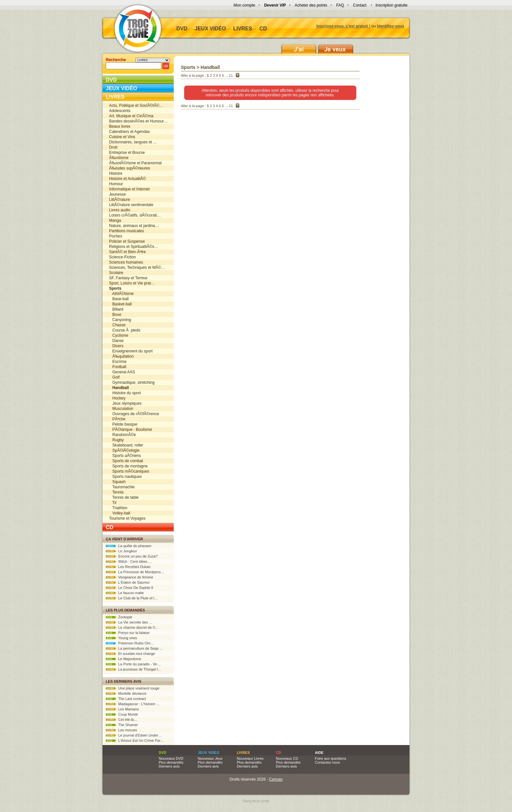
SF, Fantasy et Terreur (128, 278)
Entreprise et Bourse (127, 153)
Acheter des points (311, 5)
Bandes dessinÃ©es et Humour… (138, 121)
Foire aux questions (330, 758)
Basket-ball (120, 304)
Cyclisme (119, 335)
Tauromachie (122, 487)
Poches (116, 236)
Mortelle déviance (126, 693)
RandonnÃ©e (122, 435)
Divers (116, 346)
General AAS (122, 372)
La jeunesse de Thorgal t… (134, 669)
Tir (113, 503)
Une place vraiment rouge (133, 688)
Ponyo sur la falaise (128, 633)
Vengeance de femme (129, 577)
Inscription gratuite (392, 5)
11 (231, 75)
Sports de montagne (128, 466)
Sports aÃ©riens (125, 456)
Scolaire (116, 273)
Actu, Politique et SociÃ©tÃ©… (136, 106)
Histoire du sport (125, 393)
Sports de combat (126, 461)
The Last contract (126, 699)
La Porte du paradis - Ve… (133, 664)
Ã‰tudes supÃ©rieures (130, 168)
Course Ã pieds (125, 330)
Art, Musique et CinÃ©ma (131, 116)
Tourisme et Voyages (127, 518)
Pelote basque (123, 424)
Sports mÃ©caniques (129, 471)
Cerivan (276, 779)
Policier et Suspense (127, 241)
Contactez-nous (327, 762)
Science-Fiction (122, 257)
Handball (210, 67)
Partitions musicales (127, 231)
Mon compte (244, 5)
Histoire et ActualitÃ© (128, 179)
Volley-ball (120, 513)
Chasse (117, 325)
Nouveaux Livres (250, 758)
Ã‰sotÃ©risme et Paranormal (135, 163)
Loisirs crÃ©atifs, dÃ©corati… (135, 215)
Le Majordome (123, 659)
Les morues (121, 730)
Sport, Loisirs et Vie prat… (132, 283)
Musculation (121, 409)
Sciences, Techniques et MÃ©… (137, 268)
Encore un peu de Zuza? (132, 556)
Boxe (115, 315)
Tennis (116, 492)
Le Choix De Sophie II (129, 588)
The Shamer (122, 725)
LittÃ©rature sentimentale (131, 205)
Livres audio (120, 210)
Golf (114, 377)
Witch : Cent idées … (129, 561)
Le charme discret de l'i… (132, 627)
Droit (113, 147)
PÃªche (117, 419)
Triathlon (118, 508)
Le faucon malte (125, 593)
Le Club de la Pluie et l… (132, 598)
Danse (116, 341)
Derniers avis (169, 766)
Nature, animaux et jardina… (134, 226)
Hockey (117, 398)
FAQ (340, 5)
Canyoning (120, 320)
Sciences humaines (126, 262)
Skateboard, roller (126, 445)
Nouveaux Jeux (210, 758)
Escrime (118, 362)
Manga (115, 220)
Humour (116, 184)
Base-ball (119, 299)
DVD (182, 29)
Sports (188, 67)
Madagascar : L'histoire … (133, 704)
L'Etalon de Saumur (128, 582)
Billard (116, 309)
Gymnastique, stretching (132, 382)
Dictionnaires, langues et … (133, 142)
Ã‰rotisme (119, 158)
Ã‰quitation (121, 356)
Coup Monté (122, 714)
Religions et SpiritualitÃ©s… (134, 247)
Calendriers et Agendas (129, 132)
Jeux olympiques (125, 403)
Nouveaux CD (287, 758)
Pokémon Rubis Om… (130, 643)
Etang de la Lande (256, 801)
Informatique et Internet (129, 189)
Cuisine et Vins (122, 137)
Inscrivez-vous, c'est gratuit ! (343, 26)
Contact (360, 5)
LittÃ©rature (120, 200)
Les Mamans (122, 709)
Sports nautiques (125, 477)
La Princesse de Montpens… (135, 572)
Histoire (116, 173)
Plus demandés (171, 762)
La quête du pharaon (129, 546)
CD (263, 29)
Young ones (121, 638)
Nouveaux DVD (171, 758)
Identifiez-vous (391, 26)
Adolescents (120, 111)
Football (118, 367)
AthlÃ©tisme (121, 294)
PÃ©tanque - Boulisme (131, 430)
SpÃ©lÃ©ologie (124, 450)
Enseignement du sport (131, 351)
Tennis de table (124, 497)
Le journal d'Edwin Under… (134, 735)
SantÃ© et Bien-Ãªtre (128, 252)
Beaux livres (120, 126)
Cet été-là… (122, 720)
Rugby (116, 440)
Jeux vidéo (210, 29)
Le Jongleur (121, 551)
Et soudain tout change (130, 654)
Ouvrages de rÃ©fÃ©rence (134, 414)
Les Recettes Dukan (128, 567)
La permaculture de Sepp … (135, 648)
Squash (117, 482)
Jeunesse (117, 194)
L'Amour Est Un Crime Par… (135, 740)
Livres (243, 29)
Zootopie (119, 617)
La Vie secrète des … (129, 622)
